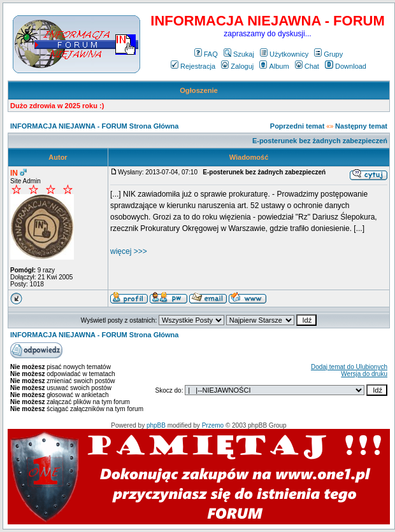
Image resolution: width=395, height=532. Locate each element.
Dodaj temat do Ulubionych (349, 367)
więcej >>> (129, 251)
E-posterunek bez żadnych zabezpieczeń (320, 141)
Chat (307, 66)
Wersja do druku (364, 374)
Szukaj (239, 54)
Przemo (213, 425)
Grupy (328, 54)
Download (346, 66)
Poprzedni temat (298, 126)
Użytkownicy (284, 54)
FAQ (206, 54)
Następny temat (361, 126)
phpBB (156, 425)
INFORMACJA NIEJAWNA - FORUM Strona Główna (94, 126)
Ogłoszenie (199, 90)
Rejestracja (193, 66)
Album (274, 66)
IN (14, 173)
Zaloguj (237, 66)
